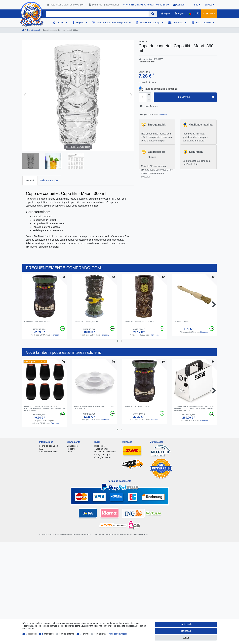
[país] (190, 14)
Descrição (30, 180)
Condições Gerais (103, 457)
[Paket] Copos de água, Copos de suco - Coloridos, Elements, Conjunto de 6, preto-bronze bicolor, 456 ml (45, 408)
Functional (101, 634)
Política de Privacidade (105, 452)
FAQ (41, 449)
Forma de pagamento (49, 446)
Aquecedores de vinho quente (112, 23)
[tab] (30, 181)
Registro (71, 449)
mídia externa (68, 634)
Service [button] (209, 5)
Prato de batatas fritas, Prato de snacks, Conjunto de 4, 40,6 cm (95, 407)
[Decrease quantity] (149, 99)
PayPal (85, 634)
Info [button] (196, 5)
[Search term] (97, 14)
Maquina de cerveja (150, 23)
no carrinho (196, 97)
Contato (179, 5)
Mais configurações (118, 634)
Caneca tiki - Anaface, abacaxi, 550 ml (140, 322)
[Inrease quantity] (149, 95)
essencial (32, 634)
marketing (49, 634)
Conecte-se (72, 446)
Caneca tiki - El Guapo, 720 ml (37, 322)
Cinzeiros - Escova (181, 322)
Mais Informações (49, 180)
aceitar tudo (186, 624)
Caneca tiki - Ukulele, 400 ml (86, 322)
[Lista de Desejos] (197, 14)
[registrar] (180, 14)
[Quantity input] (143, 97)
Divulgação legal (102, 454)
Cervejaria (178, 23)
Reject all (186, 631)
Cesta (70, 452)
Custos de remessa (48, 452)
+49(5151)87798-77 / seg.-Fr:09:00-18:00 (146, 5)
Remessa (162, 115)
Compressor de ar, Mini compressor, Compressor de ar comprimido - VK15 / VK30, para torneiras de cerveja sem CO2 (194, 408)
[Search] (153, 14)
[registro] (166, 14)
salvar (186, 638)
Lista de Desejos (149, 106)
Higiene (81, 23)
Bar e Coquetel (204, 23)
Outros (61, 23)
